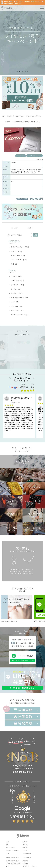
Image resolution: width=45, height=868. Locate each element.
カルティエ (21, 156)
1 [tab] (17, 71)
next (29, 228)
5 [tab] (28, 71)
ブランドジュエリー (35, 156)
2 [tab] (20, 71)
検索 (35, 235)
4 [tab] (25, 71)
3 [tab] (22, 71)
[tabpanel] (22, 37)
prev (16, 228)
